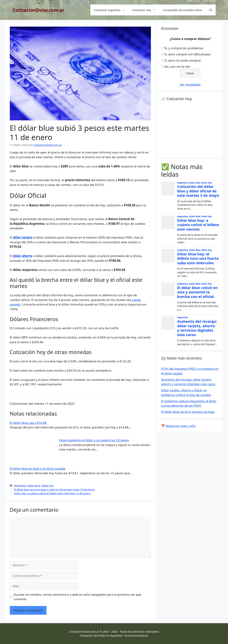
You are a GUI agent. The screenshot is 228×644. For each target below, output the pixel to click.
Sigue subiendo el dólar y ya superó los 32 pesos (94, 440)
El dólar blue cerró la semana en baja (188, 412)
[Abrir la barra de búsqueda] (211, 10)
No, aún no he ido (177, 67)
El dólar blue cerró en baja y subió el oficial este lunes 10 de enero (54, 490)
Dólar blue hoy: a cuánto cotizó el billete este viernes (198, 225)
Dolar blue (34, 486)
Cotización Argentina (111, 10)
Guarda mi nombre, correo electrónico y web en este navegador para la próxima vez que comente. (77, 597)
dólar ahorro (23, 256)
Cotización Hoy (146, 10)
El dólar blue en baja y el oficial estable (38, 469)
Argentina (20, 486)
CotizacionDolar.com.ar (38, 10)
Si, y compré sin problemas (184, 48)
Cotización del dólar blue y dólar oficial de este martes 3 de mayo (198, 191)
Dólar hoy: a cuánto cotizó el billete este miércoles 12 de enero (52, 493)
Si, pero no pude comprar (183, 60)
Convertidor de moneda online (182, 10)
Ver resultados (190, 84)
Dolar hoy (48, 486)
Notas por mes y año (181, 426)
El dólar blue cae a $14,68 (28, 423)
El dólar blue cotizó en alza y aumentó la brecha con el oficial (197, 292)
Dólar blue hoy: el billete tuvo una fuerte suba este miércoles (198, 258)
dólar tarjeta (23, 237)
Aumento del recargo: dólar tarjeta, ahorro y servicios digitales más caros (197, 328)
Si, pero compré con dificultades (187, 54)
